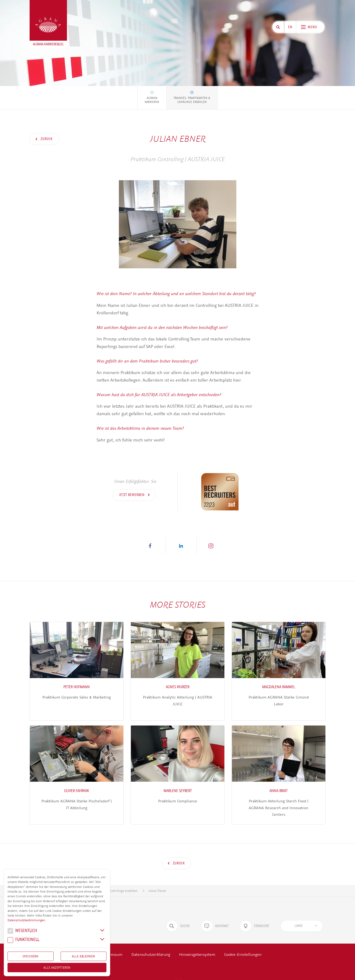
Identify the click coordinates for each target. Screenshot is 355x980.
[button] (150, 545)
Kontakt (215, 919)
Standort (255, 919)
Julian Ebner (157, 884)
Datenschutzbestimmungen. (27, 920)
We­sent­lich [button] (22, 931)
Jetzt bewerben (132, 495)
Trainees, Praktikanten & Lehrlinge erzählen (192, 100)
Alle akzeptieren (57, 968)
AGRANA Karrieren (152, 100)
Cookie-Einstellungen (243, 948)
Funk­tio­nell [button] (23, 940)
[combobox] (302, 919)
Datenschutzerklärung (151, 948)
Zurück (46, 139)
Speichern (31, 956)
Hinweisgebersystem (197, 948)
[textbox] (299, 919)
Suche (178, 919)
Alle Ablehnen (84, 956)
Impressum (113, 948)
